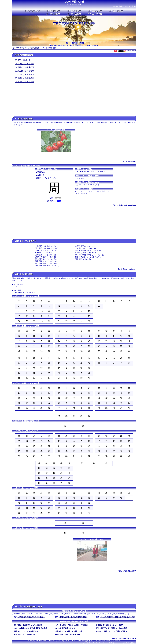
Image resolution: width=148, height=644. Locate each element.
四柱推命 (39, 641)
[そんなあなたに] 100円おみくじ (25, 635)
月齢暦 (74, 631)
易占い (46, 641)
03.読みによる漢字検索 (25, 71)
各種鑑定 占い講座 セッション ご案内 (110, 625)
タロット (68, 641)
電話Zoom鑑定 (74, 625)
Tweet (129, 51)
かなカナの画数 (95, 14)
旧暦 (81, 631)
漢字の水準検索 (53, 14)
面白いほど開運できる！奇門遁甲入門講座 (111, 631)
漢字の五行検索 (74, 14)
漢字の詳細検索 (53, 11)
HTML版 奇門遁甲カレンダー (66, 628)
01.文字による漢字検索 (25, 64)
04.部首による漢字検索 (25, 75)
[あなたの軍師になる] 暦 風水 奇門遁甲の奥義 (30, 628)
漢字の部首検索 (116, 11)
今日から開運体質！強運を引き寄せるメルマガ (117, 617)
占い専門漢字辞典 (74, 2)
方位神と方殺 (75, 635)
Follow (133, 51)
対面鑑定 (84, 625)
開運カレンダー (62, 635)
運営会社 (102, 641)
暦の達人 (60, 631)
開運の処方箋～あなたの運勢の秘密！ (73, 617)
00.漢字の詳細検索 (23, 60)
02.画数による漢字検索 (25, 67)
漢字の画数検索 (74, 11)
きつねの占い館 (91, 641)
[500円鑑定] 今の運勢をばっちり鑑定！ (28, 625)
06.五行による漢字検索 (25, 82)
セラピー (81, 641)
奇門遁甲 (52, 641)
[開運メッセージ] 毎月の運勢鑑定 (26, 631)
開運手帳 (60, 641)
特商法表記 (110, 641)
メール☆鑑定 (61, 625)
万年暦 (67, 631)
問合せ (118, 641)
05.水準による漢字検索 (25, 78)
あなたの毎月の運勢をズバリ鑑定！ (32, 617)
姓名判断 (31, 641)
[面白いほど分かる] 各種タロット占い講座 (111, 628)
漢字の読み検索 (95, 11)
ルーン (75, 641)
